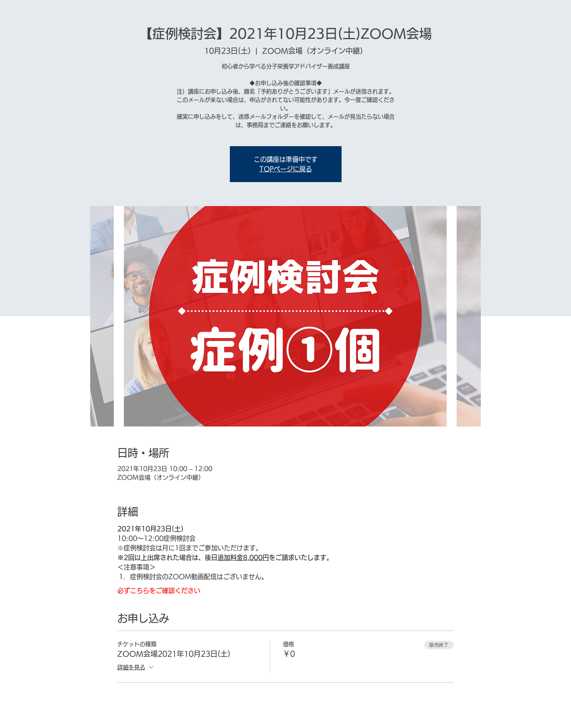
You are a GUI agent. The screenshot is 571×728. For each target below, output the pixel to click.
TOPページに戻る (286, 169)
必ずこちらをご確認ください (159, 591)
